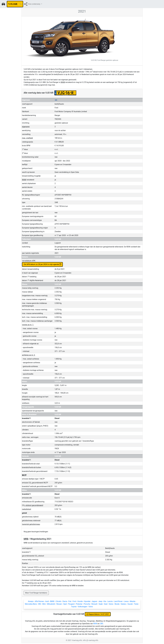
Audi (47, 601)
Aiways (31, 601)
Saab (101, 604)
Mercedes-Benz (31, 604)
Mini (44, 604)
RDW (95, 624)
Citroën (58, 601)
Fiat (70, 601)
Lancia (110, 601)
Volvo (91, 607)
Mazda (133, 601)
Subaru (123, 604)
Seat (106, 604)
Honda (80, 601)
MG (40, 604)
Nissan (59, 604)
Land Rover (118, 601)
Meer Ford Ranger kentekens (36, 593)
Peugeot (71, 604)
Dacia (65, 601)
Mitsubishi (51, 604)
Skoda (117, 604)
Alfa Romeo (39, 601)
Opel (65, 604)
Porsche (87, 604)
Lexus (126, 601)
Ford (74, 601)
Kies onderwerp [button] (34, 4)
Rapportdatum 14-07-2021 (98, 614)
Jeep (100, 601)
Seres (111, 604)
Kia (105, 601)
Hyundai (87, 601)
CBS (102, 624)
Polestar (79, 604)
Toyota (74, 607)
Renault (94, 604)
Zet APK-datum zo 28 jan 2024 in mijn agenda (42, 264)
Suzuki (130, 604)
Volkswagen (82, 607)
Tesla (136, 604)
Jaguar (94, 601)
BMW (52, 601)
